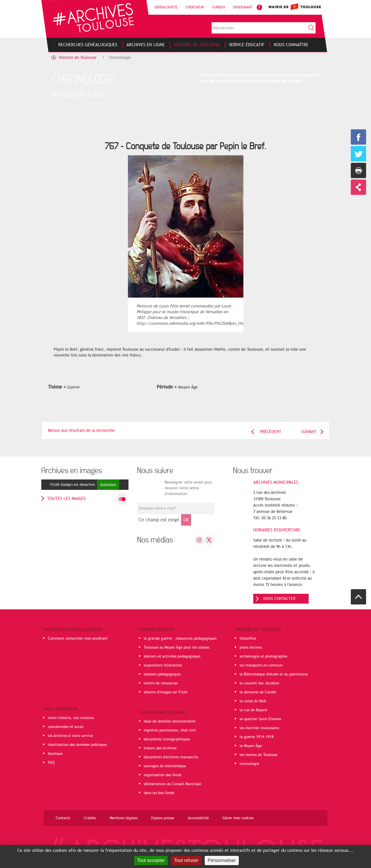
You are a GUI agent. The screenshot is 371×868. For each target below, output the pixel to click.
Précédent (271, 432)
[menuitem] (88, 45)
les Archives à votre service (70, 736)
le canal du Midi (253, 701)
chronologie (249, 764)
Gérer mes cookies (238, 818)
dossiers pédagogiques (162, 674)
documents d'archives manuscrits (171, 757)
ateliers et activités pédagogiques (172, 656)
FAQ (51, 763)
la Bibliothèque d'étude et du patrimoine (274, 674)
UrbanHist (248, 639)
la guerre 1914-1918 (257, 737)
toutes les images (66, 499)
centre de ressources (161, 683)
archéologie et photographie (263, 656)
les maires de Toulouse (259, 755)
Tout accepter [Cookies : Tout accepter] (151, 860)
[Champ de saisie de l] (176, 508)
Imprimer (358, 170)
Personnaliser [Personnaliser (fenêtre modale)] (222, 860)
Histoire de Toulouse (78, 58)
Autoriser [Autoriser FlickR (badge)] (108, 485)
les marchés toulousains (259, 728)
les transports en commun (261, 665)
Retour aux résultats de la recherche (81, 431)
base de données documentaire (170, 721)
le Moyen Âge (251, 746)
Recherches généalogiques (73, 630)
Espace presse (163, 818)
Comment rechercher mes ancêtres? (78, 639)
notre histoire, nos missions (71, 718)
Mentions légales (124, 818)
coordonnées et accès (66, 727)
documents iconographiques (167, 739)
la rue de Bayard (253, 710)
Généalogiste (166, 7)
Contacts (63, 818)
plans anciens (251, 647)
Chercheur (195, 7)
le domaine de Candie (258, 692)
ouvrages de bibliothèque (165, 766)
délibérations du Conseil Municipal (173, 784)
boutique (55, 754)
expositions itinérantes (163, 665)
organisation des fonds (163, 775)
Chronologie (120, 58)
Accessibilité (198, 818)
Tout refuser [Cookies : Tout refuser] (186, 860)
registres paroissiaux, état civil (170, 730)
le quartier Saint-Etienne (260, 719)
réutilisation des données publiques (77, 745)
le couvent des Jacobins (259, 683)
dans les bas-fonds (159, 793)
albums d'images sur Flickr (166, 692)
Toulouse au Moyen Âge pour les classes (177, 647)
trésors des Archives (160, 748)
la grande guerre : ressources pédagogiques (180, 639)
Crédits (90, 818)
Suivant (309, 432)
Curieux (219, 7)
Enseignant (243, 7)
